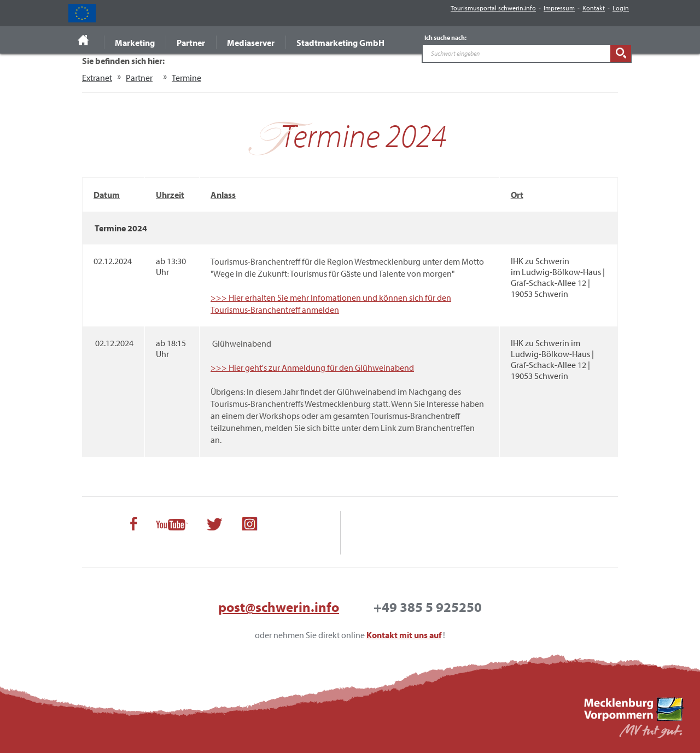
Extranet (97, 78)
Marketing (135, 43)
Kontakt (594, 8)
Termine (186, 78)
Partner (191, 43)
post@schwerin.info (279, 607)
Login (621, 8)
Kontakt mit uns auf (404, 635)
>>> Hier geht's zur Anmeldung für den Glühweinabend (312, 367)
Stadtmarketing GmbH (340, 43)
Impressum (559, 8)
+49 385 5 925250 (428, 607)
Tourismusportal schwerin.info (493, 8)
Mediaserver (251, 43)
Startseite (83, 40)
